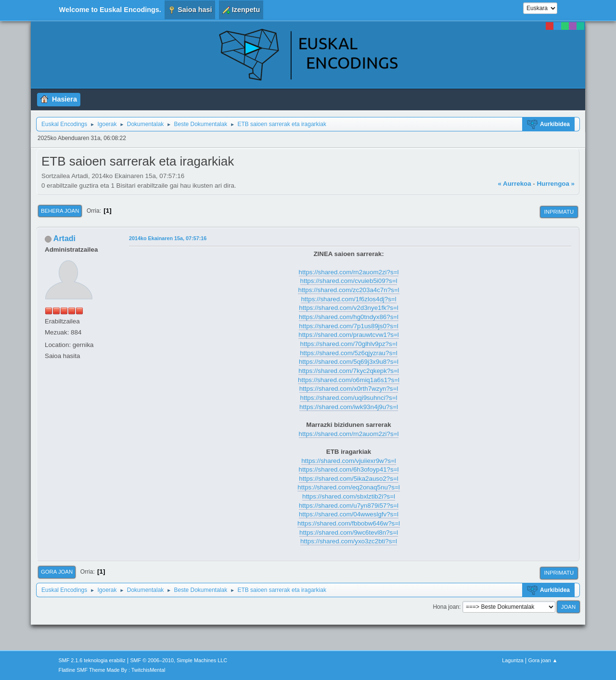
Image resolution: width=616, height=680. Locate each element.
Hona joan (446, 607)
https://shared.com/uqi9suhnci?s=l (349, 398)
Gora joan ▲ (543, 660)
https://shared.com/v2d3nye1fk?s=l (348, 308)
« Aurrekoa (514, 184)
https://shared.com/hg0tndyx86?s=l (349, 317)
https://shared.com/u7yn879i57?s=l (349, 506)
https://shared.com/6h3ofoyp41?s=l (349, 469)
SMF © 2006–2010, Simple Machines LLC (179, 660)
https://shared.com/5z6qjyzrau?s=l (349, 353)
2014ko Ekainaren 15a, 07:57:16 (168, 238)
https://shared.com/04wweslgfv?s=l (349, 514)
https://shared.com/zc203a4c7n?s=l (348, 290)
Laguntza (513, 660)
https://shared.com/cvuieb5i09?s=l (349, 281)
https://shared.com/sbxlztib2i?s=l (349, 496)
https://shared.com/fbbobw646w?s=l (349, 523)
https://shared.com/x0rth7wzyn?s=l (349, 389)
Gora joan (57, 572)
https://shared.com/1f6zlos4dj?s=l (348, 299)
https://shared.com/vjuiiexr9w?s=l (349, 461)
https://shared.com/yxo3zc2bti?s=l (349, 541)
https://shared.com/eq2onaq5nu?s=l (348, 487)
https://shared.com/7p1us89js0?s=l (348, 326)
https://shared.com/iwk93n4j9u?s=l (349, 407)
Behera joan (60, 211)
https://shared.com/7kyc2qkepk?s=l (349, 371)
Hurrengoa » (556, 184)
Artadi (64, 238)
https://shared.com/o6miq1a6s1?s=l (349, 380)
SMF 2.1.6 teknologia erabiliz (92, 660)
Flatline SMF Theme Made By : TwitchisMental (112, 670)
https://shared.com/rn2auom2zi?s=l (349, 272)
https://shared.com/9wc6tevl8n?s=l (349, 532)
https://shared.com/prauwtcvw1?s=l (349, 335)
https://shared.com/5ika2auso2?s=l (348, 479)
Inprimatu (559, 212)
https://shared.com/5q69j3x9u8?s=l (349, 362)
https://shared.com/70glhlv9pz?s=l (349, 344)
